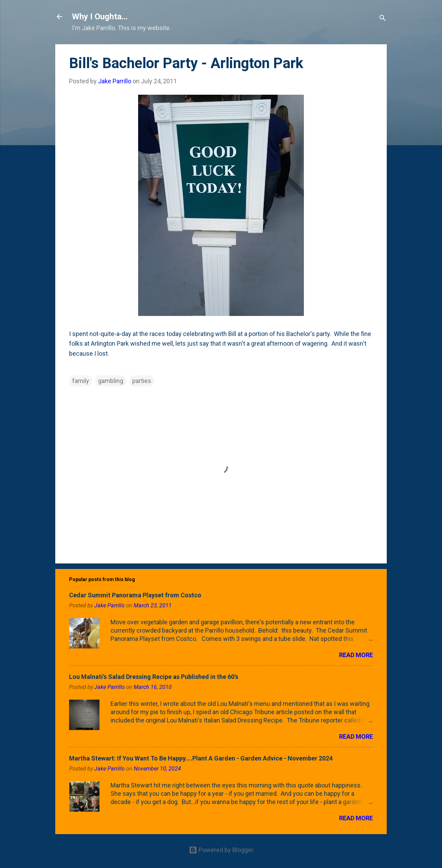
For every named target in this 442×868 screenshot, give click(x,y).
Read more (356, 655)
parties (142, 381)
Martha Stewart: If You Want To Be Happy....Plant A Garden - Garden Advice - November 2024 (201, 758)
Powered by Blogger (221, 850)
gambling (111, 381)
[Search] (383, 19)
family (81, 381)
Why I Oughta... (100, 17)
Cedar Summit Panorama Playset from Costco (135, 595)
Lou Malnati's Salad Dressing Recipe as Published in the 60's (154, 677)
